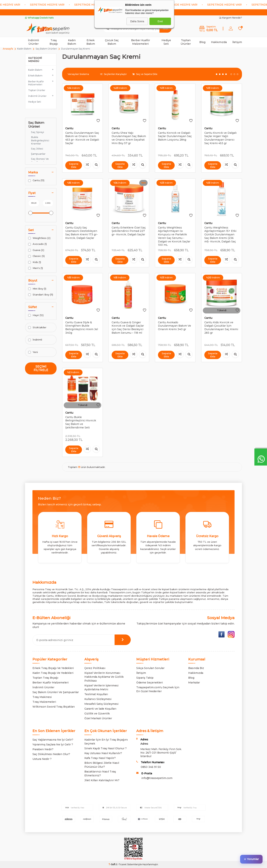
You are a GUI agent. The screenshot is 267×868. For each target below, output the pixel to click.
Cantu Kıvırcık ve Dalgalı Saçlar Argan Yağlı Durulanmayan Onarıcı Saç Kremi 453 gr (220, 138)
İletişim (237, 42)
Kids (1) (35, 262)
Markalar (194, 683)
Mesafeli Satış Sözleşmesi (101, 704)
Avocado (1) (37, 244)
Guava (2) (36, 250)
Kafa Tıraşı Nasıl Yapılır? (100, 758)
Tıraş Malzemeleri (44, 702)
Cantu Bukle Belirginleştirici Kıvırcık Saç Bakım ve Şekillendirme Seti (81, 422)
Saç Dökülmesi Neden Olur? (51, 754)
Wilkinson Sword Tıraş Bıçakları (54, 707)
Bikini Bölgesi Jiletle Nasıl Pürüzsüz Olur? (102, 765)
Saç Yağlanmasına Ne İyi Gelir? (53, 740)
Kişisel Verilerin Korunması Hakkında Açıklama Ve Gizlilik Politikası (104, 677)
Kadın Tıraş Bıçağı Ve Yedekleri (53, 673)
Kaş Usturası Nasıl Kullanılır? (103, 753)
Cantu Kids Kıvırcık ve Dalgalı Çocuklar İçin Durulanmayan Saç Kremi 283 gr (221, 328)
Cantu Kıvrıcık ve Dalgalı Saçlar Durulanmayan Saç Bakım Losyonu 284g (175, 136)
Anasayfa (8, 49)
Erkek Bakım (91, 42)
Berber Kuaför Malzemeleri (141, 42)
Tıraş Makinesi (42, 697)
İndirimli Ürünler (33, 42)
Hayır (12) (36, 315)
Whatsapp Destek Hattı (39, 18)
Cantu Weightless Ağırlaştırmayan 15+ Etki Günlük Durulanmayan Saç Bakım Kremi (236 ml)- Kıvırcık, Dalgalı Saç (220, 235)
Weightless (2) (39, 238)
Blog (202, 42)
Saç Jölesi (37, 149)
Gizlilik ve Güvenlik (97, 714)
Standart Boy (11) (41, 295)
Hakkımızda (219, 42)
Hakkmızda (196, 673)
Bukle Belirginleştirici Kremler (40, 140)
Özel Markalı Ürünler (98, 718)
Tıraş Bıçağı (54, 42)
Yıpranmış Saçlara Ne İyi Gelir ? (53, 744)
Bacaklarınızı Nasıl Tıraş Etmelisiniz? (100, 774)
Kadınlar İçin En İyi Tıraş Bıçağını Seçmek (106, 742)
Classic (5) (36, 256)
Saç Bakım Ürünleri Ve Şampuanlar (56, 692)
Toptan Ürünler (186, 42)
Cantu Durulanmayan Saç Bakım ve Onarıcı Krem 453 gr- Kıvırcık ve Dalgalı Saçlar (82, 138)
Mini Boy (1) (37, 289)
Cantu (69, 128)
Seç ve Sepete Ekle (145, 74)
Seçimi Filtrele (41, 368)
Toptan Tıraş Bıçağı (45, 678)
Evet (160, 21)
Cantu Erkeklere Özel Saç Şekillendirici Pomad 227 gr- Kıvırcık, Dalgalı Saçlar (129, 231)
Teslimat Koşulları (96, 694)
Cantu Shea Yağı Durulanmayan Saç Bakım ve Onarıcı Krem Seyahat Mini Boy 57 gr (129, 138)
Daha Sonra (137, 21)
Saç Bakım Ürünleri (46, 49)
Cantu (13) (36, 180)
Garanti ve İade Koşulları (100, 709)
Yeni (33, 352)
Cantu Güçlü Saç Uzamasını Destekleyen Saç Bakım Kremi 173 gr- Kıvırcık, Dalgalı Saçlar (81, 233)
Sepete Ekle (74, 165)
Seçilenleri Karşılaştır (113, 74)
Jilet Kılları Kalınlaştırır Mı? (102, 780)
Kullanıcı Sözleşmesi (98, 699)
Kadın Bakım (72, 42)
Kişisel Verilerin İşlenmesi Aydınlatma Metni (101, 687)
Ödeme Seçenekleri (150, 683)
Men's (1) (36, 268)
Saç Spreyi (37, 132)
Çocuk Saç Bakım (112, 42)
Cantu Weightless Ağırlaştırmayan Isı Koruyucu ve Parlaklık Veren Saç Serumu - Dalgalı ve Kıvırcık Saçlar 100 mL (174, 236)
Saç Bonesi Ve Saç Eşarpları (40, 160)
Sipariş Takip (145, 678)
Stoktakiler (37, 327)
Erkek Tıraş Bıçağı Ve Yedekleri (53, 668)
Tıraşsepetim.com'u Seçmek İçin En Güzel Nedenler (158, 689)
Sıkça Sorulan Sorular (150, 668)
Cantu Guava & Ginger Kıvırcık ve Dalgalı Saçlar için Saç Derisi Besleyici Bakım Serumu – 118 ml (128, 328)
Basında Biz (196, 668)
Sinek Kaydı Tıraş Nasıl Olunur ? (106, 748)
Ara (165, 28)
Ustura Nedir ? (42, 759)
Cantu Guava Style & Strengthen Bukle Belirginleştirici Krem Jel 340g (82, 328)
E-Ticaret (121, 864)
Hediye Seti (166, 42)
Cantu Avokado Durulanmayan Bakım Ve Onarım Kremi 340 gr (174, 326)
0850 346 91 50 (151, 767)
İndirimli (35, 340)
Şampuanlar (38, 154)
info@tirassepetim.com (157, 778)
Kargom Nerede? (231, 18)
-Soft (112, 864)
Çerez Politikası (95, 668)
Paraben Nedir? (43, 749)
